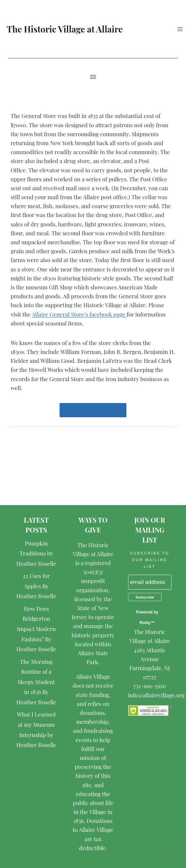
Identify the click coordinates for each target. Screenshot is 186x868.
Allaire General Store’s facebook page (79, 314)
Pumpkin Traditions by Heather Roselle (36, 553)
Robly (145, 623)
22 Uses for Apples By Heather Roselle (36, 586)
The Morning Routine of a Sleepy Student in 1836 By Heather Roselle (36, 682)
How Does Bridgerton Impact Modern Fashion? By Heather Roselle (36, 629)
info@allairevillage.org (156, 695)
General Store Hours (93, 410)
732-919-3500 (150, 686)
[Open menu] (180, 29)
